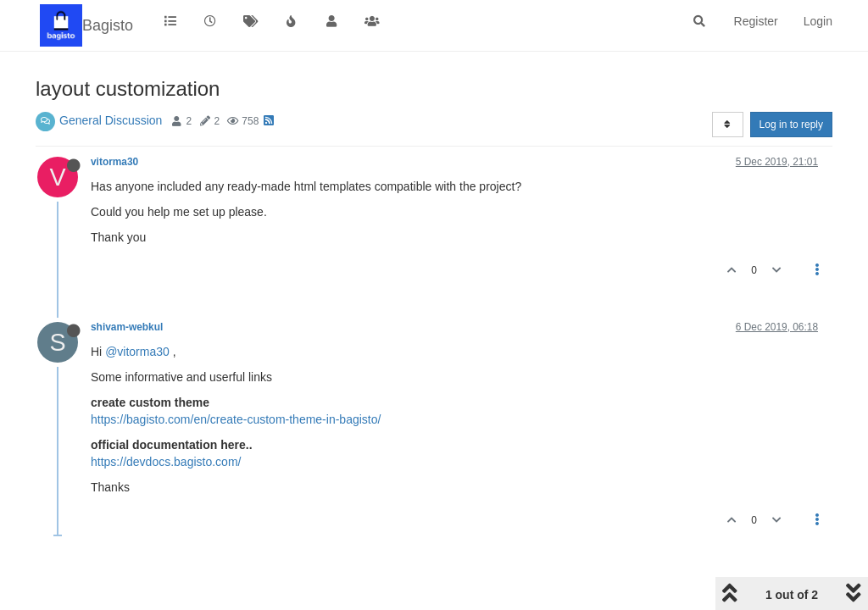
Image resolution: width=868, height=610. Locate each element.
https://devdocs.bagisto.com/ (166, 462)
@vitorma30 (137, 352)
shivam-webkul (127, 327)
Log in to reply (791, 125)
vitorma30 (114, 162)
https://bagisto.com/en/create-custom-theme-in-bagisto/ (236, 419)
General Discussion (111, 120)
